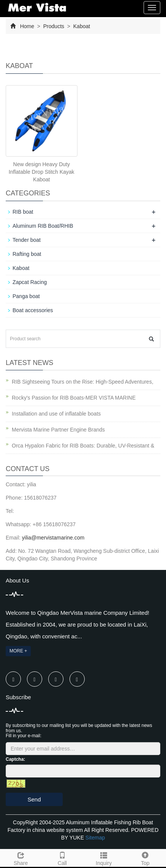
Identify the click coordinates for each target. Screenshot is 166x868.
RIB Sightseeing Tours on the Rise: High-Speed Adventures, (83, 382)
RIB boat (23, 212)
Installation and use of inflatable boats (56, 414)
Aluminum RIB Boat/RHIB (43, 226)
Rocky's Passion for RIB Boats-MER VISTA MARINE (74, 398)
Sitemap (95, 838)
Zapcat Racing (30, 282)
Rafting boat (27, 254)
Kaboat (81, 26)
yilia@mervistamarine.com (53, 538)
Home (27, 26)
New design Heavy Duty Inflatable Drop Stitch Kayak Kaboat (42, 172)
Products (54, 26)
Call (62, 858)
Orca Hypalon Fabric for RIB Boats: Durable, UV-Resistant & (83, 446)
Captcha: (15, 759)
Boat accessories (33, 310)
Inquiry (104, 858)
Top (145, 858)
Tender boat (27, 240)
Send (34, 799)
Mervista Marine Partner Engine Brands (58, 430)
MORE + (18, 651)
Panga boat (26, 296)
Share (21, 858)
